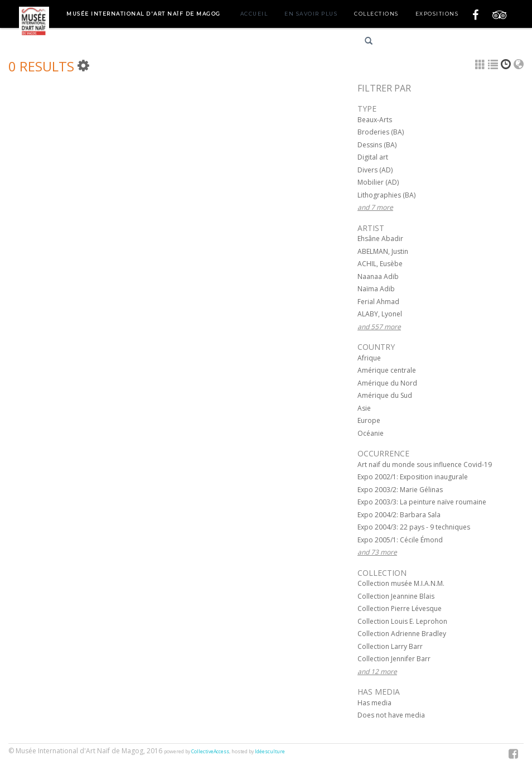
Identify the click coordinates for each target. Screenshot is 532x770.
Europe (369, 420)
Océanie (371, 433)
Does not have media (391, 715)
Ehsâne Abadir (380, 239)
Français (405, 43)
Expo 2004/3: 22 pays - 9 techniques (414, 527)
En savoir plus (311, 14)
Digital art (373, 157)
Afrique (369, 358)
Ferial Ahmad (378, 302)
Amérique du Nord (387, 383)
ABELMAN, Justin (383, 251)
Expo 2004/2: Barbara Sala (399, 515)
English (445, 43)
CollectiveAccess (210, 752)
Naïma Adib (376, 289)
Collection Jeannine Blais (396, 596)
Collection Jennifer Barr (394, 659)
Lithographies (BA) (386, 195)
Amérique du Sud (385, 395)
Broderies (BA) (381, 132)
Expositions (437, 14)
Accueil (254, 14)
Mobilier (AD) (378, 182)
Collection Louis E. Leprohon (402, 621)
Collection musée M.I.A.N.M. (401, 583)
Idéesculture (270, 752)
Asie (364, 408)
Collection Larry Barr (390, 646)
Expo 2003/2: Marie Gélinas (400, 490)
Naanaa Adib (378, 276)
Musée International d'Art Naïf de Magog (144, 14)
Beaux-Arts (375, 120)
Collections (376, 14)
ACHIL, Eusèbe (380, 264)
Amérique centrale (387, 370)
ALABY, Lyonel (380, 314)
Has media (374, 703)
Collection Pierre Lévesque (400, 608)
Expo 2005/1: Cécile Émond (400, 540)
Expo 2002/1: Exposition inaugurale (413, 477)
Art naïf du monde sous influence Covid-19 (425, 465)
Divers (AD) (375, 170)
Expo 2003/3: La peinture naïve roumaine (422, 502)
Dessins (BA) (377, 145)
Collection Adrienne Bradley (402, 634)
